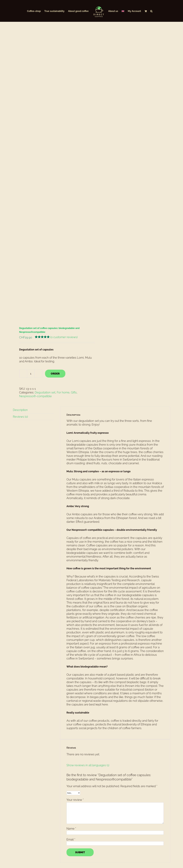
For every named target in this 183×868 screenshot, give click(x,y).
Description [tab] (20, 338)
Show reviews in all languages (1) (88, 693)
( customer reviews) (64, 265)
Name (71, 757)
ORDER (55, 302)
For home (63, 320)
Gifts (74, 320)
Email (71, 768)
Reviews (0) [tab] (20, 345)
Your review (75, 728)
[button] (151, 11)
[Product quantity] (31, 302)
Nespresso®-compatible (35, 324)
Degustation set (45, 320)
